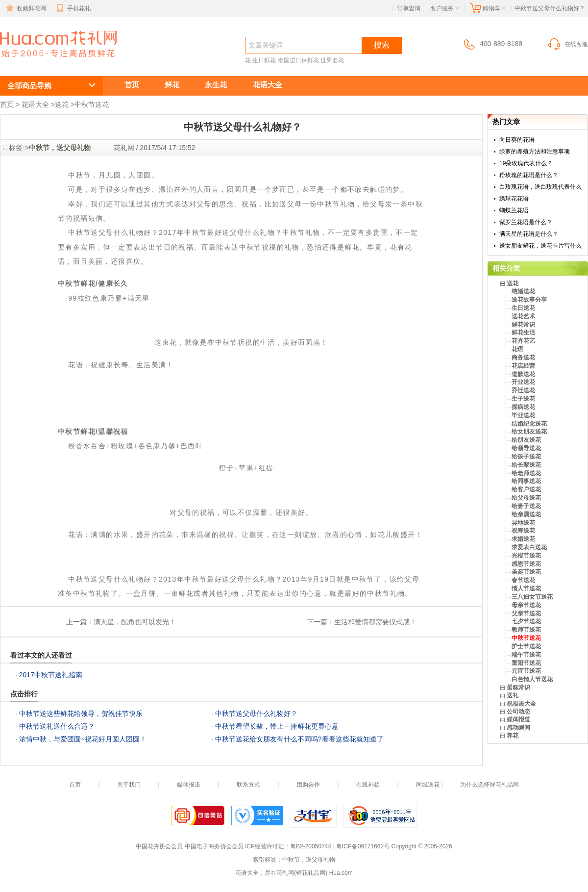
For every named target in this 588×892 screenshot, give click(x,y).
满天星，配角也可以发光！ (135, 622)
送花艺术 (523, 316)
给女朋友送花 (529, 432)
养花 (513, 736)
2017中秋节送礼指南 (51, 675)
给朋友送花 (526, 440)
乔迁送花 (523, 390)
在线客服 (567, 44)
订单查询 (409, 8)
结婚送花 (523, 291)
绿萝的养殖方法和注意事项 (535, 152)
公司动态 (518, 712)
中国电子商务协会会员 (214, 846)
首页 (132, 85)
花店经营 (523, 366)
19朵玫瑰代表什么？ (526, 163)
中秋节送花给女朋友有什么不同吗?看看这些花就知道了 (299, 739)
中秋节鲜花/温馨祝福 (93, 432)
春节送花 (523, 580)
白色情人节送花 (532, 679)
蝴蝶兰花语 (514, 210)
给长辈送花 (526, 465)
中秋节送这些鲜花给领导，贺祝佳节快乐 (81, 714)
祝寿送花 (523, 531)
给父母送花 (526, 498)
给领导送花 (526, 448)
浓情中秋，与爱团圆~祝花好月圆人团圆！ (83, 739)
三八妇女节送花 (532, 597)
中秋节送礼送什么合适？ (57, 726)
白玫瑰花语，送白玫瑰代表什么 (540, 187)
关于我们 (129, 785)
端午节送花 (526, 655)
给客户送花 (526, 489)
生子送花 (523, 399)
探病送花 (523, 407)
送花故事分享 (529, 300)
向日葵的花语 (517, 140)
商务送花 (523, 357)
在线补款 (368, 785)
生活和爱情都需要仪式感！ (375, 622)
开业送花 (523, 382)
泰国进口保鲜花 (298, 60)
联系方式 (248, 785)
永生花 (216, 85)
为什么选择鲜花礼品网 (490, 785)
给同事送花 (526, 481)
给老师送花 (526, 473)
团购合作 (308, 785)
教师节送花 (526, 630)
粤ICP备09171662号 (363, 846)
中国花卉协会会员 (159, 846)
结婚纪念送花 (529, 424)
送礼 (513, 695)
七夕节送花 (526, 621)
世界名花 (332, 60)
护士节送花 (526, 646)
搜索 (382, 45)
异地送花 (523, 523)
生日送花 (523, 308)
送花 (62, 104)
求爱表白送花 (529, 547)
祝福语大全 (521, 704)
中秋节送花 (92, 104)
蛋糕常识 (518, 688)
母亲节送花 (526, 605)
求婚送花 (523, 539)
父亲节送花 (526, 613)
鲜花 (172, 85)
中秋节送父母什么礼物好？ (53, 62)
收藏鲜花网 (25, 8)
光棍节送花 (526, 556)
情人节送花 (526, 588)
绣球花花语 (514, 199)
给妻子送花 (526, 506)
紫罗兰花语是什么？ (526, 222)
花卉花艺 (523, 341)
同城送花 (428, 785)
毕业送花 (523, 415)
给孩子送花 (526, 457)
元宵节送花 (526, 671)
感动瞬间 (518, 728)
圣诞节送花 (526, 572)
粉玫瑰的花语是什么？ (529, 175)
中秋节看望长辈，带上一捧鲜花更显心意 (277, 726)
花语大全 (268, 85)
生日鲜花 (264, 60)
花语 (517, 349)
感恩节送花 (526, 564)
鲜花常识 (523, 325)
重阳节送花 (526, 663)
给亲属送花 (526, 514)
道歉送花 (523, 374)
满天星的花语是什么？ (529, 234)
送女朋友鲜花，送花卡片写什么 (540, 246)
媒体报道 (518, 719)
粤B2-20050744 (311, 846)
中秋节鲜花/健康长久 (93, 283)
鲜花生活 (523, 332)
